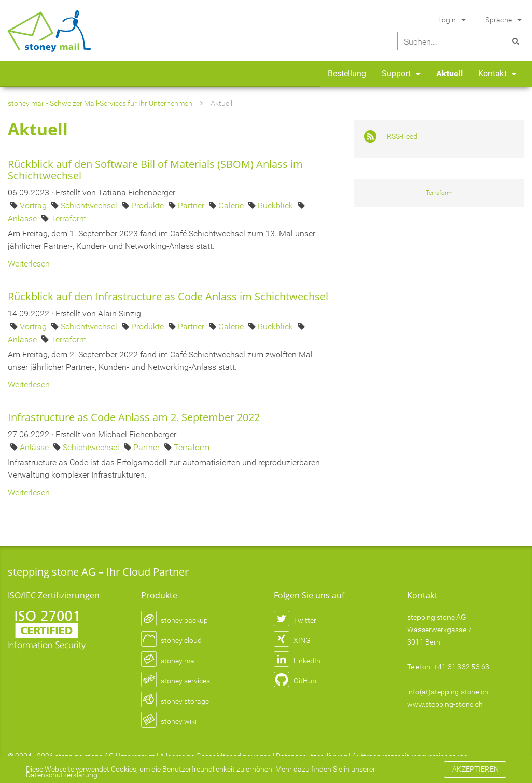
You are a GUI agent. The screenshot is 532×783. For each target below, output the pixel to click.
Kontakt (492, 73)
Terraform (69, 219)
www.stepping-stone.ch (445, 704)
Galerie (232, 206)
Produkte (149, 206)
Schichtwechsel (90, 206)
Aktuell (449, 73)
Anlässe (23, 219)
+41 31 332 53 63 (461, 667)
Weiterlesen (29, 264)
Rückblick (276, 206)
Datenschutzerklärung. (62, 775)
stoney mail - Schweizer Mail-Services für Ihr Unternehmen (100, 103)
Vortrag (34, 206)
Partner (192, 206)
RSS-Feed (402, 136)
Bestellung (347, 73)
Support (396, 73)
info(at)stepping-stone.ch (448, 692)
